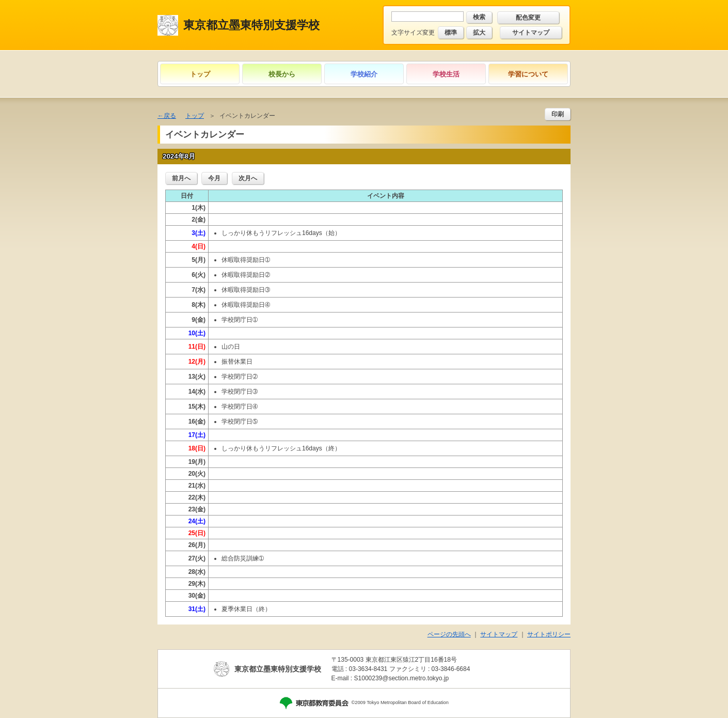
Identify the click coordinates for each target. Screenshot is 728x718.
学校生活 (446, 74)
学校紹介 (364, 74)
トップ (200, 74)
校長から (282, 74)
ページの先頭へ (449, 634)
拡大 (479, 33)
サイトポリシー (549, 634)
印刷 (558, 114)
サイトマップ (531, 33)
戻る (170, 116)
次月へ (248, 178)
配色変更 (528, 18)
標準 (451, 33)
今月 (214, 178)
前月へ (181, 178)
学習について (528, 74)
